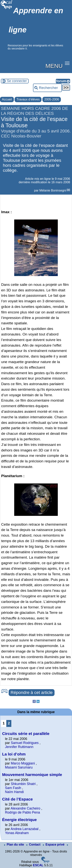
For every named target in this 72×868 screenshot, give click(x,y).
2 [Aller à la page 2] (9, 723)
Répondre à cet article (32, 693)
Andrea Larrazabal (24, 829)
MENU (54, 66)
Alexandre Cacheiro (25, 808)
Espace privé (54, 845)
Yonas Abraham (17, 833)
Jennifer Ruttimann (19, 747)
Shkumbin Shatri (24, 784)
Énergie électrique (19, 820)
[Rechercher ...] (47, 88)
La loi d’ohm (14, 754)
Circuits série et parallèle (26, 734)
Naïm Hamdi (14, 792)
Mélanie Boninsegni (53, 190)
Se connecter (17, 81)
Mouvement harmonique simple (32, 775)
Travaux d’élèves (28, 99)
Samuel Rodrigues (25, 743)
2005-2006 (52, 99)
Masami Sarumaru (19, 767)
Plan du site (14, 845)
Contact (34, 845)
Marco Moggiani (23, 763)
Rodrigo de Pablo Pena (22, 812)
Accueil (7, 99)
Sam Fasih (13, 788)
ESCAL (38, 865)
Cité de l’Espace (17, 799)
